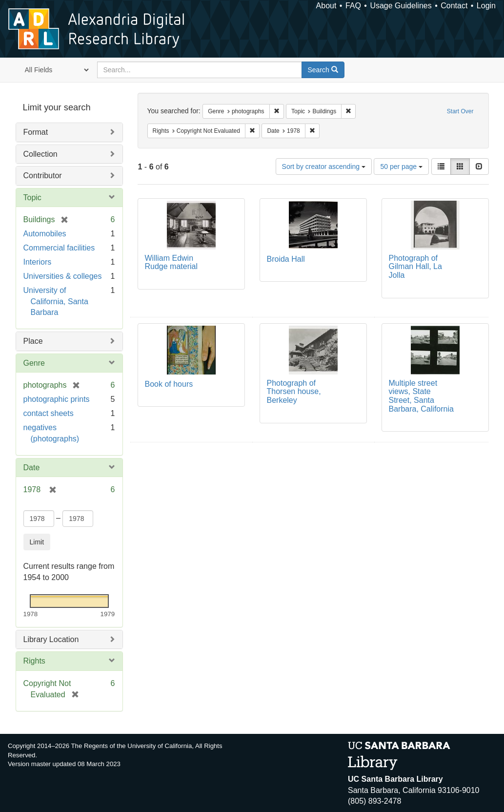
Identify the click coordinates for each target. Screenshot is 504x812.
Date (32, 468)
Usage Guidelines (401, 6)
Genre (34, 363)
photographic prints (57, 399)
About (326, 6)
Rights (34, 661)
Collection (40, 154)
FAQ (353, 6)
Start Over (460, 111)
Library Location (51, 639)
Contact (454, 6)
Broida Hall (286, 259)
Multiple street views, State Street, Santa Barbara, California (421, 396)
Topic (32, 198)
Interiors (38, 262)
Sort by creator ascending (324, 167)
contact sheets (49, 413)
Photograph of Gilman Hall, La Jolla (415, 267)
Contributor (43, 176)
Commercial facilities (59, 248)
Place (33, 341)
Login (486, 6)
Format (36, 132)
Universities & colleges (63, 276)
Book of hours (169, 384)
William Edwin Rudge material (171, 262)
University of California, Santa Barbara (56, 302)
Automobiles (45, 234)
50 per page (401, 167)
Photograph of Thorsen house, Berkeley (294, 392)
